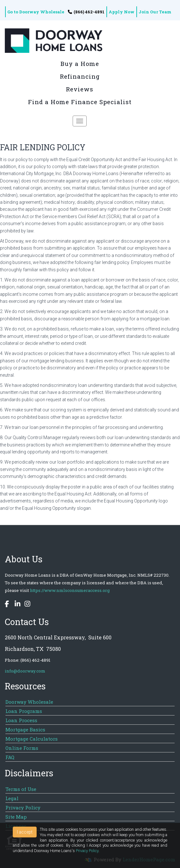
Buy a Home (80, 64)
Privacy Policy (87, 851)
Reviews (80, 89)
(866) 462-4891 (86, 12)
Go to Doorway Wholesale (36, 12)
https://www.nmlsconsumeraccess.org (70, 590)
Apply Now (122, 12)
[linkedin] (16, 605)
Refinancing (80, 76)
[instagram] (26, 605)
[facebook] (8, 605)
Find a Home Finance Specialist (80, 102)
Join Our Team (155, 12)
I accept (25, 832)
